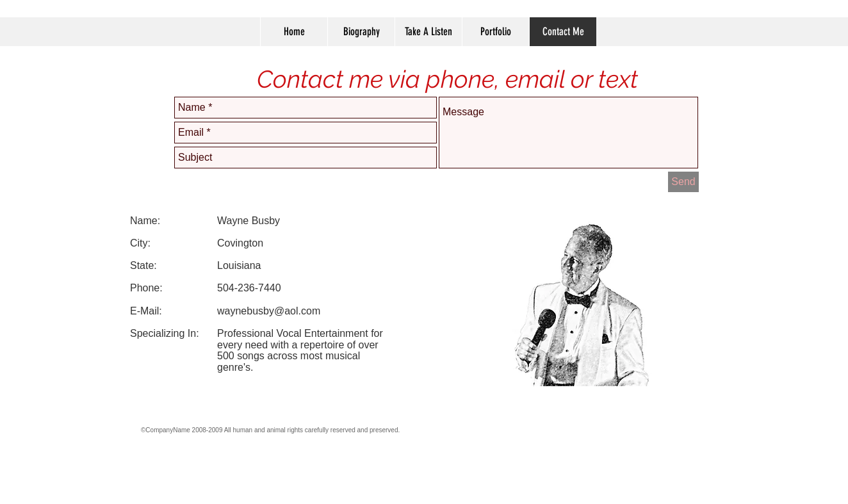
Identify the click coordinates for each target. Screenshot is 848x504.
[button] (495, 32)
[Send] (683, 182)
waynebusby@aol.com (269, 311)
